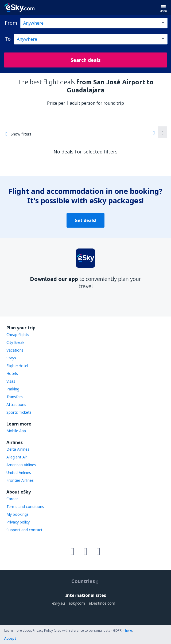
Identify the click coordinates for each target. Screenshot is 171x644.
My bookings (18, 514)
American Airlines (21, 465)
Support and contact (24, 530)
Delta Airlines (18, 449)
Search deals (86, 60)
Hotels (12, 373)
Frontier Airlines (20, 480)
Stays (11, 358)
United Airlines (19, 472)
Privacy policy (18, 522)
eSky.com (77, 603)
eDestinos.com (102, 603)
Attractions (16, 404)
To (8, 39)
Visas (11, 381)
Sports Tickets (19, 412)
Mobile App (16, 431)
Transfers (15, 397)
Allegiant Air (17, 457)
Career (12, 499)
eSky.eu (59, 603)
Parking (13, 389)
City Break (15, 342)
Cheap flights (18, 335)
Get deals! (85, 220)
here (129, 630)
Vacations (15, 350)
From (11, 23)
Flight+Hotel (17, 366)
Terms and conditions (25, 506)
